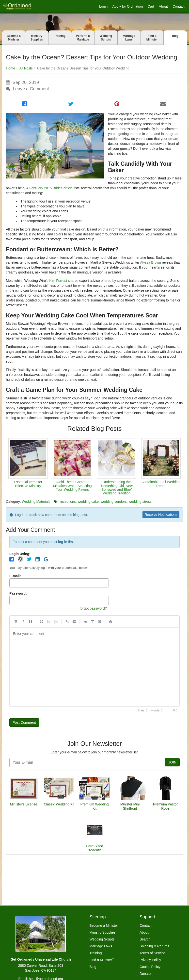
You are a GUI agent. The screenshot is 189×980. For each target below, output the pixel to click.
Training (60, 36)
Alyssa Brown (150, 262)
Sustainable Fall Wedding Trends (161, 484)
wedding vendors (114, 502)
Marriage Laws (129, 38)
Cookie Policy (150, 967)
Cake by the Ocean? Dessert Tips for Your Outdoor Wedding (92, 57)
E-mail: (15, 577)
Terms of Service (152, 953)
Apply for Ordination (128, 6)
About (163, 6)
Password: (18, 594)
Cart (151, 6)
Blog (175, 36)
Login (103, 6)
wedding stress (140, 502)
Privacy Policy (150, 960)
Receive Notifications (159, 515)
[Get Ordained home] (17, 6)
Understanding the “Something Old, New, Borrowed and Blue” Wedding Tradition (117, 488)
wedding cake (88, 502)
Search (145, 939)
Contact (178, 6)
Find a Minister (152, 38)
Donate (145, 974)
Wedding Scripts (106, 38)
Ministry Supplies (37, 38)
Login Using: (20, 554)
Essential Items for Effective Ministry (28, 484)
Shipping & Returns (154, 946)
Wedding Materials (36, 502)
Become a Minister (14, 38)
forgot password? (92, 609)
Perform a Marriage (83, 38)
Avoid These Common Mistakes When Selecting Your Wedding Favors (72, 486)
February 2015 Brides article (51, 188)
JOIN (172, 764)
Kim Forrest (58, 281)
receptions (68, 502)
